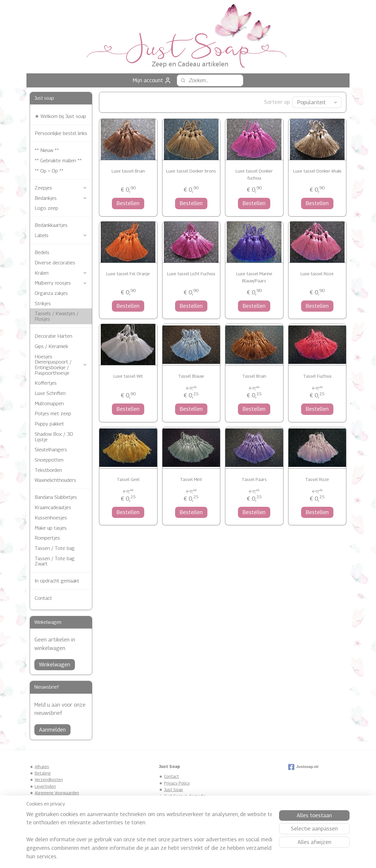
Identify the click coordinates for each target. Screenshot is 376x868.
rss (177, 857)
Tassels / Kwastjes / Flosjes (57, 316)
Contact (43, 598)
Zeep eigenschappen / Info (60, 799)
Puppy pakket (49, 424)
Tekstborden (48, 470)
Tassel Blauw (191, 376)
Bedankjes (61, 198)
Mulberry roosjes (61, 283)
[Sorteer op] (317, 102)
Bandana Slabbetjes (56, 497)
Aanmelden (52, 730)
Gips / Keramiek (51, 346)
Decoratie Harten (53, 336)
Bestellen (128, 203)
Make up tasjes (51, 528)
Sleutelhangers (51, 450)
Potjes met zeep (53, 413)
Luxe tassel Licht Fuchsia (191, 273)
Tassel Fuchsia (317, 376)
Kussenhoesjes (51, 518)
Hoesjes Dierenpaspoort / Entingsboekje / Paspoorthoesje (61, 365)
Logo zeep (46, 208)
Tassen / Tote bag (55, 548)
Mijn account (152, 80)
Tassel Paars (254, 479)
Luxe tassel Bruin (128, 171)
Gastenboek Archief (182, 809)
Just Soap (173, 790)
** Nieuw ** (47, 150)
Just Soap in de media (185, 796)
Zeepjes (61, 188)
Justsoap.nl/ (303, 767)
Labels (61, 235)
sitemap (167, 857)
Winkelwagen (55, 664)
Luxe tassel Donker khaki (317, 171)
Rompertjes (47, 538)
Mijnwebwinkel (243, 857)
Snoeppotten (49, 460)
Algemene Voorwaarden (57, 793)
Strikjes (43, 303)
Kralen (61, 273)
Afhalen (42, 767)
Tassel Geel (128, 479)
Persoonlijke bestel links (61, 133)
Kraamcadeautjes (53, 507)
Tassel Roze (317, 479)
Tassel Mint (191, 479)
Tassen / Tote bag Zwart (55, 561)
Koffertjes (46, 383)
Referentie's (175, 803)
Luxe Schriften (50, 393)
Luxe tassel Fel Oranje (128, 273)
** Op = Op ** (49, 171)
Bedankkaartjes (51, 225)
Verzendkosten (49, 780)
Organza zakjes (51, 293)
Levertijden (45, 786)
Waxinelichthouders (55, 480)
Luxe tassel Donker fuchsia (254, 174)
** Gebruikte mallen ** (58, 161)
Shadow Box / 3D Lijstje (54, 437)
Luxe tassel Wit (128, 376)
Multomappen (49, 403)
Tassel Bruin (254, 376)
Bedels (42, 252)
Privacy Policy (177, 783)
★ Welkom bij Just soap (60, 116)
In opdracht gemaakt (57, 581)
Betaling (43, 773)
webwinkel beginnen (197, 857)
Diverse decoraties (55, 263)
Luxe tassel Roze (317, 273)
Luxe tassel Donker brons (191, 171)
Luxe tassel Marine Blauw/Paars (254, 277)
